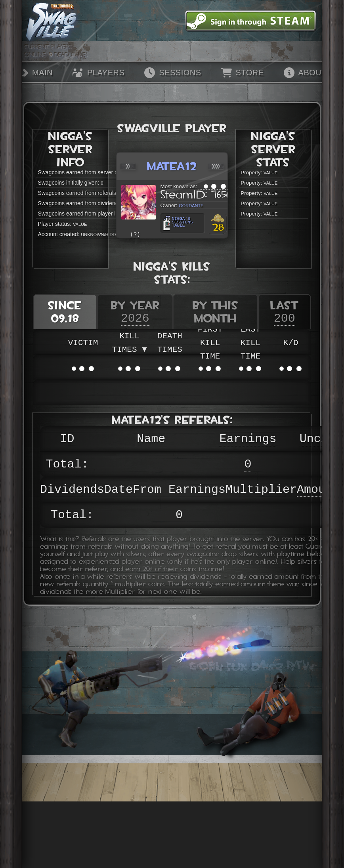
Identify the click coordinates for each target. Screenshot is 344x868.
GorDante (191, 205)
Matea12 (172, 166)
